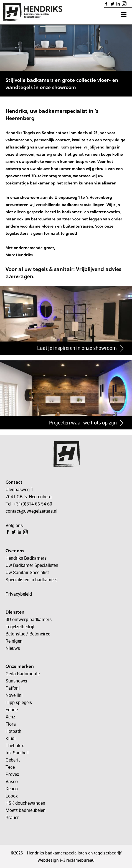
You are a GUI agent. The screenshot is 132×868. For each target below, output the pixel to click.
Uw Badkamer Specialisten (32, 565)
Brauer (12, 817)
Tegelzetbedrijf (20, 627)
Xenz (10, 717)
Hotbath (13, 731)
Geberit (13, 760)
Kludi (11, 738)
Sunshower (17, 681)
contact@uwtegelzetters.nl (31, 511)
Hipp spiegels (19, 702)
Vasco (12, 781)
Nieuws (13, 648)
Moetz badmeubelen (26, 810)
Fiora (11, 724)
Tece (10, 767)
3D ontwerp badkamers (29, 619)
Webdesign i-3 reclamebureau (66, 860)
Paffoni (13, 688)
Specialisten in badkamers (31, 580)
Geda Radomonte (23, 674)
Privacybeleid (19, 594)
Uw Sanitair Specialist (27, 572)
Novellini (14, 695)
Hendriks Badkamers (26, 558)
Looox (12, 796)
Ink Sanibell (17, 753)
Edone (12, 710)
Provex (12, 774)
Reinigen (14, 641)
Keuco (12, 789)
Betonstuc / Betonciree (28, 634)
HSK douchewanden (25, 803)
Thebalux (15, 746)
